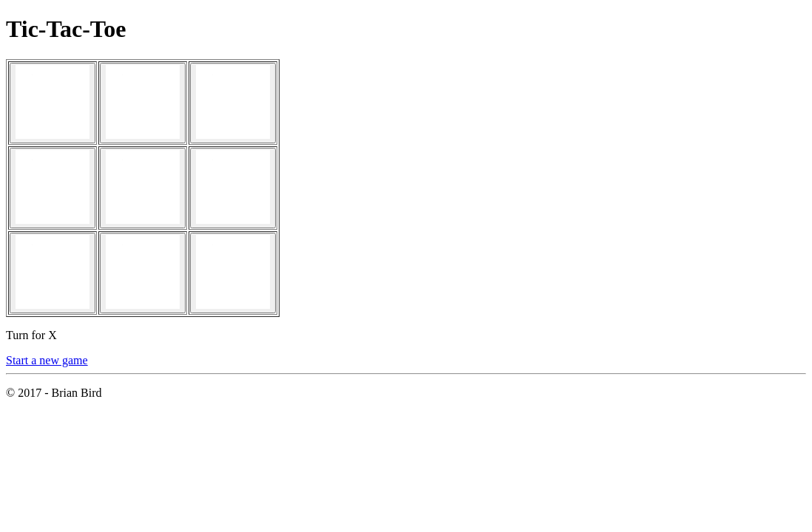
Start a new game (47, 360)
